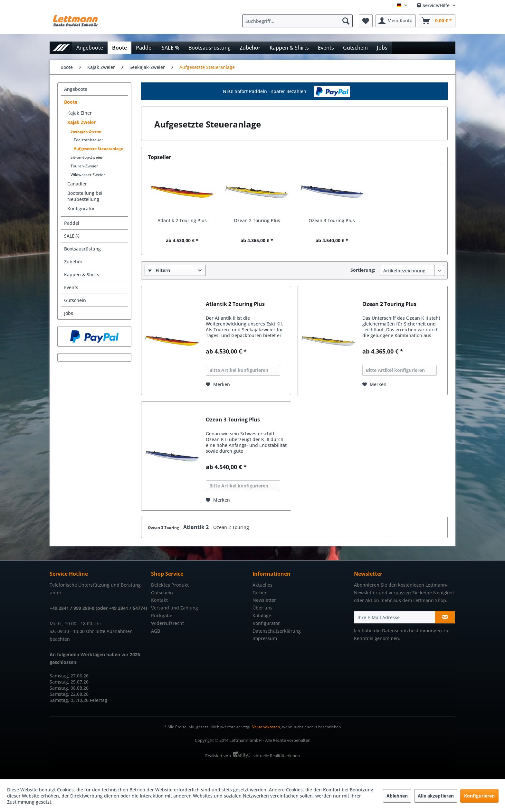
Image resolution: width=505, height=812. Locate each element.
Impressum (265, 638)
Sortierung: (363, 270)
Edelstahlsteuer (88, 140)
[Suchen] (346, 21)
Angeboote (76, 89)
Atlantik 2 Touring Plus (182, 220)
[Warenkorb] (437, 21)
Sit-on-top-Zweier (87, 157)
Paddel (72, 223)
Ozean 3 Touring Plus (332, 220)
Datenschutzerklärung (277, 631)
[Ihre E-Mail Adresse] (395, 617)
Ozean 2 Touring (231, 527)
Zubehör (73, 262)
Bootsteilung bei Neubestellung (85, 196)
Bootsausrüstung (82, 249)
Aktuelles (262, 585)
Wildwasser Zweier (88, 175)
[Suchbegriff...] (297, 21)
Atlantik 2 (197, 527)
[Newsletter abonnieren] (445, 617)
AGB (156, 631)
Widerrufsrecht (167, 623)
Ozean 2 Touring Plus (257, 220)
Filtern (159, 270)
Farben (260, 593)
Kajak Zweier (81, 122)
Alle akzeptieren (436, 796)
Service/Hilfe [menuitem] (434, 5)
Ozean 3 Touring (164, 528)
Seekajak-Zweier (86, 131)
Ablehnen (397, 796)
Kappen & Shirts (82, 274)
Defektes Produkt (170, 585)
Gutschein (75, 300)
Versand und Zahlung (175, 608)
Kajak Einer (80, 113)
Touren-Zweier (84, 166)
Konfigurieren (479, 796)
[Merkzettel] (366, 21)
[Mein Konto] (396, 21)
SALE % (72, 236)
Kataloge (262, 615)
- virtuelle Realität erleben (276, 756)
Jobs (69, 313)
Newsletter (264, 600)
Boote (71, 102)
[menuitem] (299, 21)
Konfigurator (81, 208)
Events (71, 287)
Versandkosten (266, 727)
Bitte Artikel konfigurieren (239, 370)
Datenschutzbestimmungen (412, 631)
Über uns (262, 608)
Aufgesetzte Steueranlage (98, 149)
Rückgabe (162, 615)
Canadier (77, 184)
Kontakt (159, 600)
